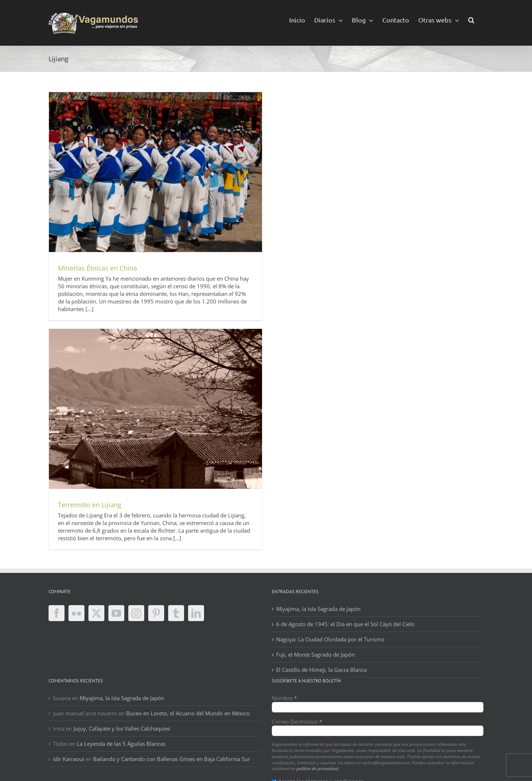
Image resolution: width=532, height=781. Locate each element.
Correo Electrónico (297, 722)
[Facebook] (57, 613)
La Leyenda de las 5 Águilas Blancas (121, 744)
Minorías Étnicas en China (97, 268)
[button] (471, 19)
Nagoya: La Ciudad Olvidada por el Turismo (330, 639)
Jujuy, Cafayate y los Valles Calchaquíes (122, 728)
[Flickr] (76, 613)
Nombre (284, 698)
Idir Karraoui (68, 759)
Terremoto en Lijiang (90, 505)
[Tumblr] (176, 613)
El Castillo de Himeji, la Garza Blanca (321, 670)
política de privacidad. (318, 768)
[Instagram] (136, 613)
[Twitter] (96, 613)
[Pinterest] (156, 613)
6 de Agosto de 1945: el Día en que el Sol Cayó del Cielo (345, 624)
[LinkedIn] (196, 613)
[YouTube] (116, 613)
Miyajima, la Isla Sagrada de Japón (318, 609)
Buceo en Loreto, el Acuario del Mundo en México (188, 713)
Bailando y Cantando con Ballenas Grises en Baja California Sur (172, 759)
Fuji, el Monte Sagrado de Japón (315, 654)
